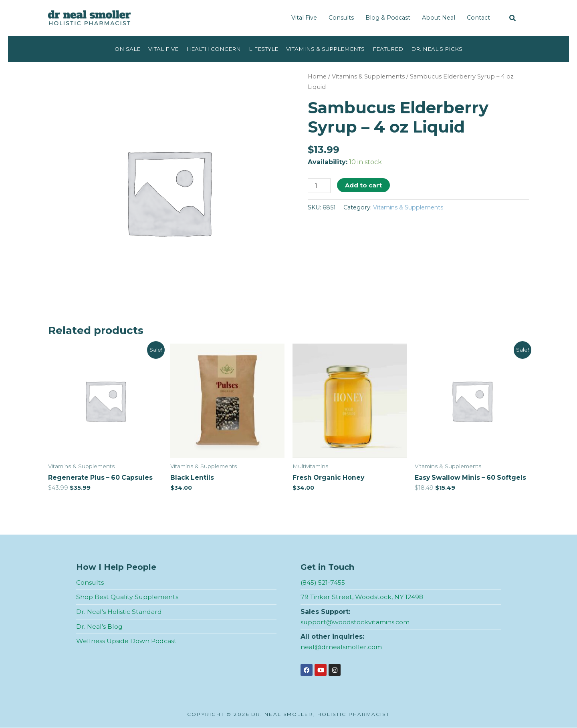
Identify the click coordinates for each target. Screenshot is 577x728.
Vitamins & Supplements (326, 49)
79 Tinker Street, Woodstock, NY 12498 (363, 597)
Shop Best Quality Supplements (128, 597)
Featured (389, 49)
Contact (478, 18)
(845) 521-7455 (323, 582)
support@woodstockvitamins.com (355, 622)
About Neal (439, 18)
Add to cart (364, 185)
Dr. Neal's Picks (439, 49)
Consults (341, 18)
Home (318, 76)
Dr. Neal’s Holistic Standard (119, 612)
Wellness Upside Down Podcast (127, 641)
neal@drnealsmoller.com (341, 647)
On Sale (126, 49)
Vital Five (304, 18)
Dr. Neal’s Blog (99, 626)
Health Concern (213, 49)
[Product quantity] (319, 186)
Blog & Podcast (388, 18)
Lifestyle (263, 49)
